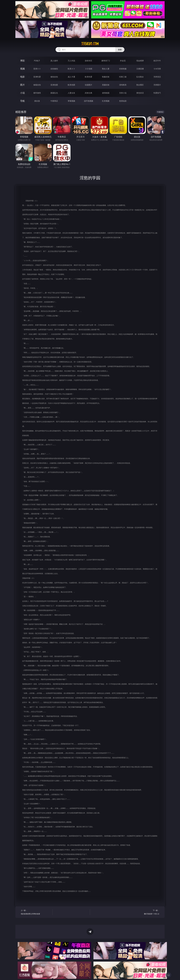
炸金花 (123, 61)
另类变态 (157, 77)
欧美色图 (71, 85)
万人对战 (71, 61)
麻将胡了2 (106, 61)
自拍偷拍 (54, 69)
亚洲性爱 (37, 77)
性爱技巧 (157, 93)
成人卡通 (71, 77)
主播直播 (140, 69)
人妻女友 (71, 93)
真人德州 (54, 61)
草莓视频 (71, 101)
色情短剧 (123, 101)
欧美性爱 (89, 77)
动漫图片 (89, 85)
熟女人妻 (106, 69)
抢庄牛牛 (157, 61)
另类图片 (157, 85)
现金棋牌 (140, 61)
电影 (22, 77)
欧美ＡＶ (71, 69)
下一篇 (144, 912)
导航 (22, 101)
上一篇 (36, 912)
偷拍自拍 (54, 77)
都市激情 (37, 93)
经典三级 (123, 77)
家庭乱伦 (54, 93)
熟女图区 (140, 85)
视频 (22, 69)
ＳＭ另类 (157, 69)
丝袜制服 (123, 69)
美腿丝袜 (106, 85)
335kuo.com (90, 44)
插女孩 (37, 101)
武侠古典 (89, 93)
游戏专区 (89, 61)
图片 (22, 85)
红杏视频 (106, 101)
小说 (22, 93)
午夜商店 (54, 101)
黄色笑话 (140, 93)
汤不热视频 (89, 101)
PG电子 (37, 61)
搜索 (120, 50)
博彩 (22, 61)
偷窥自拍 (37, 85)
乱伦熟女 (140, 77)
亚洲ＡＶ (37, 69)
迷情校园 (106, 93)
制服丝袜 (106, 77)
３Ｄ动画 (89, 69)
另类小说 (123, 93)
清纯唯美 (123, 85)
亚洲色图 (54, 85)
